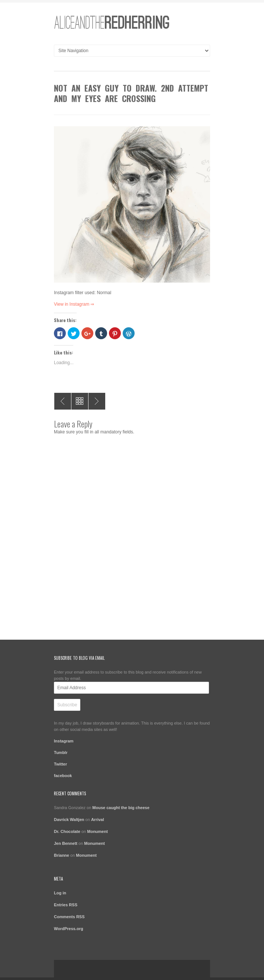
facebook (63, 776)
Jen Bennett (66, 843)
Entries (66, 905)
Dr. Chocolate (67, 831)
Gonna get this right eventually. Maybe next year (97, 401)
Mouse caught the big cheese (121, 808)
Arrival (98, 820)
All (80, 401)
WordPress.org (69, 929)
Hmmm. (63, 401)
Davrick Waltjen (69, 820)
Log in (60, 893)
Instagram (64, 741)
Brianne (62, 855)
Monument (97, 831)
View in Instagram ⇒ (74, 304)
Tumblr (61, 752)
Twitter (60, 764)
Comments (69, 917)
